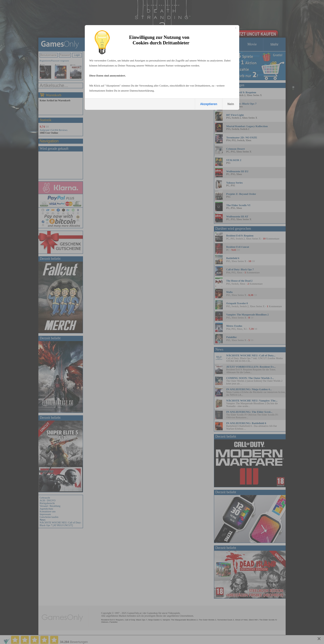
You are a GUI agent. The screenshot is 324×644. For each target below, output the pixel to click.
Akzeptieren (209, 104)
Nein (231, 104)
